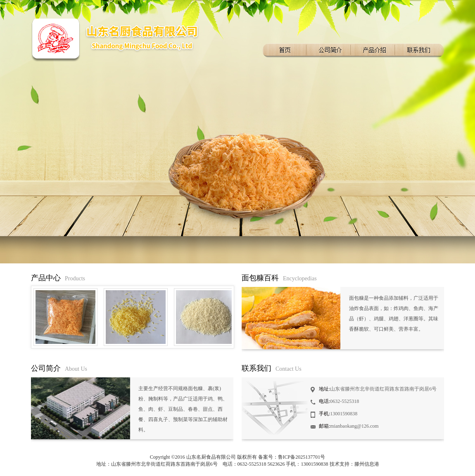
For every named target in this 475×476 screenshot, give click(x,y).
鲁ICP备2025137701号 (302, 457)
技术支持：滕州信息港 (354, 464)
